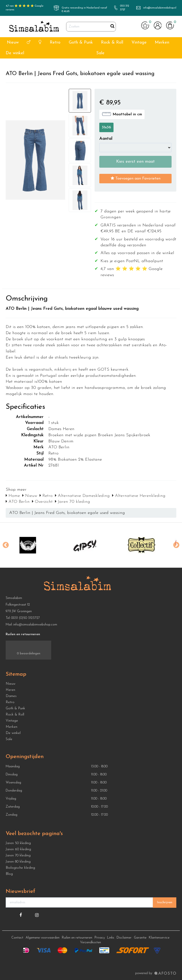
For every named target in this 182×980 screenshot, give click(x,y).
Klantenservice (159, 938)
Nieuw (13, 43)
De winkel (15, 53)
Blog (9, 874)
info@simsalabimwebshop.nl (160, 8)
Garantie (140, 938)
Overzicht (42, 502)
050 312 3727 (124, 8)
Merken (162, 43)
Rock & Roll (112, 43)
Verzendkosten (91, 942)
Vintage (139, 43)
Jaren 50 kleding (18, 843)
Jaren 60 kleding (18, 849)
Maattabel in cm (122, 114)
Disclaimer (124, 938)
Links (111, 938)
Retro (55, 43)
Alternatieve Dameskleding (82, 496)
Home (13, 496)
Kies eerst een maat (135, 162)
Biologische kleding (20, 868)
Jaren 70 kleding (73, 502)
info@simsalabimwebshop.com (35, 625)
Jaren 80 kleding (18, 862)
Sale (100, 53)
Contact (17, 938)
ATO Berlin (18, 502)
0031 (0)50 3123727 (25, 618)
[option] (34, 545)
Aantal (106, 139)
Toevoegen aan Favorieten (136, 178)
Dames (11, 696)
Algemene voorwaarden (43, 938)
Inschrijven (165, 902)
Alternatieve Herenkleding (139, 496)
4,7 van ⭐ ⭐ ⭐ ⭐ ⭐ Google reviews (25, 8)
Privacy (100, 938)
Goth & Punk (81, 43)
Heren (10, 690)
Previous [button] (6, 545)
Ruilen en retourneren (77, 938)
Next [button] (176, 545)
